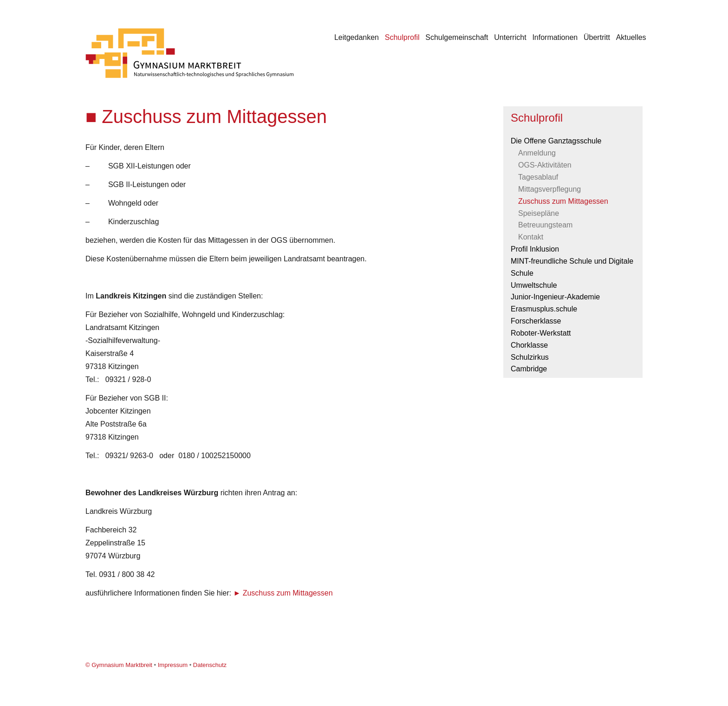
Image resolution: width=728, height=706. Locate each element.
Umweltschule (534, 285)
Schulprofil (402, 37)
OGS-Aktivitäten (545, 165)
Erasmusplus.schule (544, 309)
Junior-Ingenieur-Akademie (555, 297)
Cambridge (529, 369)
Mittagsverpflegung (549, 189)
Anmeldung (537, 153)
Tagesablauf (538, 177)
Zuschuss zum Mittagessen (288, 593)
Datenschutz (210, 665)
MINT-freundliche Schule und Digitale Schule (572, 267)
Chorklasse (529, 345)
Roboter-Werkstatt (541, 333)
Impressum (173, 665)
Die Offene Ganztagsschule (556, 141)
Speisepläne (539, 213)
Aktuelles (631, 37)
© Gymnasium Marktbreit (119, 665)
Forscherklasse (536, 321)
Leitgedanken (357, 37)
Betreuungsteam (545, 225)
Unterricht (510, 37)
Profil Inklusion (535, 249)
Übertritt (597, 37)
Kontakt (531, 237)
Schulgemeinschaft (457, 37)
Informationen (555, 37)
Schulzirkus (530, 357)
